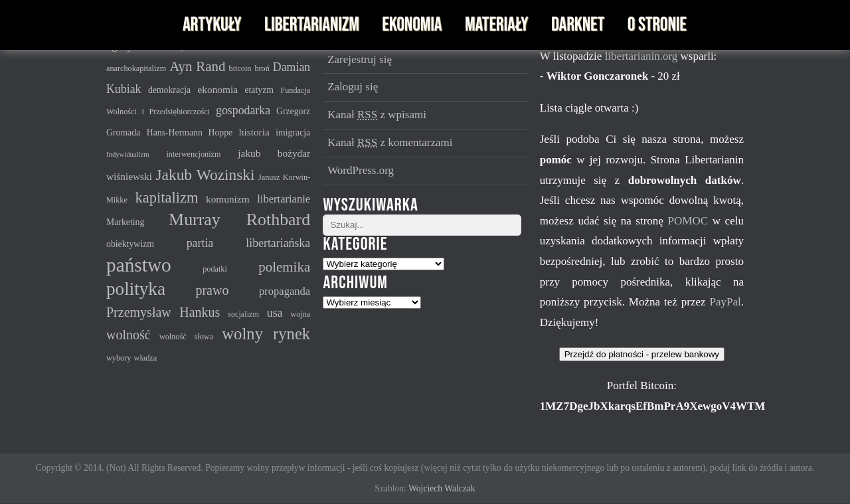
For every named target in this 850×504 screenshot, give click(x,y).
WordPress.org (361, 170)
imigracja (293, 132)
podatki (215, 269)
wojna (300, 314)
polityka (136, 289)
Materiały (496, 25)
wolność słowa (186, 337)
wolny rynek (266, 334)
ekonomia (218, 89)
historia (254, 132)
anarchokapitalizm (136, 68)
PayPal (725, 302)
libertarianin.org (643, 56)
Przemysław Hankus (163, 312)
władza (146, 358)
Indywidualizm (128, 154)
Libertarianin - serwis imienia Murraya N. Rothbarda (134, 25)
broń (262, 68)
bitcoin (240, 68)
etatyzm (259, 90)
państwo (139, 265)
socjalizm (243, 314)
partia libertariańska (249, 243)
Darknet (578, 25)
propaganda (285, 291)
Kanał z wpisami (377, 115)
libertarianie (284, 199)
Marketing (125, 222)
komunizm (228, 199)
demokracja (169, 90)
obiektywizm (130, 244)
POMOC (690, 221)
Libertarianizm (312, 25)
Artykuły (212, 25)
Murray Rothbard (239, 219)
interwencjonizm (193, 154)
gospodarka (243, 110)
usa (275, 313)
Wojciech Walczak (442, 488)
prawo (212, 290)
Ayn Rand (197, 66)
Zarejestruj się (360, 59)
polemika (284, 267)
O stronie (657, 25)
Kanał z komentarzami (390, 142)
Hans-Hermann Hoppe (190, 132)
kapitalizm (167, 198)
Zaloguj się (353, 87)
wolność (128, 335)
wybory (119, 358)
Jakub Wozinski (205, 175)
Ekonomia (412, 25)
